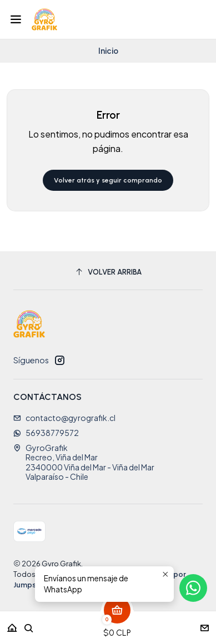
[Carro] (117, 624)
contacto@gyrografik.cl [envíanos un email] (64, 418)
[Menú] (16, 19)
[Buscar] (29, 624)
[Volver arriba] (108, 272)
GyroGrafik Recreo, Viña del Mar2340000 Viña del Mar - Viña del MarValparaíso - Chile (84, 462)
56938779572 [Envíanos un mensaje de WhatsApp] (46, 433)
